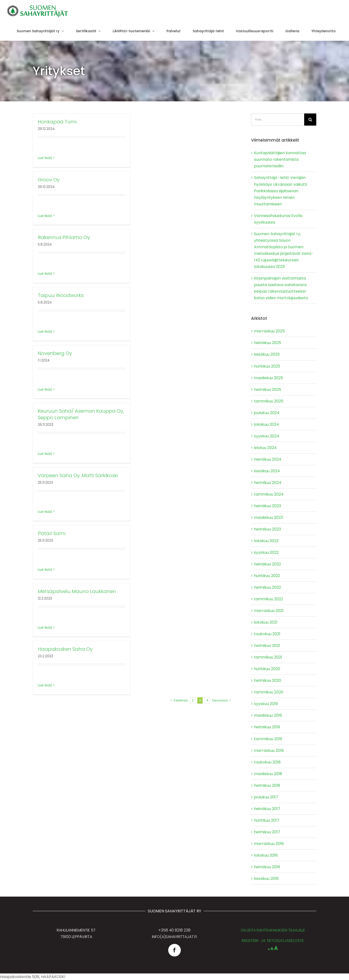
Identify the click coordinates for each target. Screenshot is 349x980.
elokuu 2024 (265, 448)
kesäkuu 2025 (267, 354)
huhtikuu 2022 (267, 576)
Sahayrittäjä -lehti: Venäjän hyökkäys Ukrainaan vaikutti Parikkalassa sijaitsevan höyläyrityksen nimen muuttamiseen (281, 191)
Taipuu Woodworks (61, 295)
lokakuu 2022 (266, 541)
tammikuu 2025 (269, 401)
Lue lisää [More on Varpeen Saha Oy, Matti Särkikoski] (45, 512)
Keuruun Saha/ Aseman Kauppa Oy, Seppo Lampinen (81, 414)
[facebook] (174, 950)
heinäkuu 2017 (267, 809)
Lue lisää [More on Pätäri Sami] (45, 570)
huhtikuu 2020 (267, 669)
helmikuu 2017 (267, 832)
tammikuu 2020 (269, 692)
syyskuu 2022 (266, 552)
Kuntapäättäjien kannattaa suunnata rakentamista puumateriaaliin (280, 159)
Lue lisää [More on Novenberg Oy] (45, 389)
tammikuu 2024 (269, 494)
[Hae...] (278, 120)
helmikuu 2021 (267, 646)
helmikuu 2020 (268, 680)
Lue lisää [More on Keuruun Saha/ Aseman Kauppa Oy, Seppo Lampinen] (45, 454)
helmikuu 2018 (267, 785)
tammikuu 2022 (269, 599)
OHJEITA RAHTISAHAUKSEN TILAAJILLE (273, 930)
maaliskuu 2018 (268, 774)
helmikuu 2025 (268, 390)
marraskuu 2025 (269, 331)
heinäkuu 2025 (268, 343)
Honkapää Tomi (57, 122)
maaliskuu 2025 (269, 378)
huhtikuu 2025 (267, 366)
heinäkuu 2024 (268, 459)
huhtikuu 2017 (267, 820)
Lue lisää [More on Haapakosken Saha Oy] (45, 685)
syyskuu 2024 (267, 436)
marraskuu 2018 (269, 751)
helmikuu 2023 (267, 529)
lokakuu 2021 (266, 622)
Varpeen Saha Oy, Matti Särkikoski (78, 475)
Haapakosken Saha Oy (65, 649)
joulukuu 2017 (266, 797)
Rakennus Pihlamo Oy (64, 237)
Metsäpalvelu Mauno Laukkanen (77, 591)
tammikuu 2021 (268, 657)
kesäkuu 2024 (267, 471)
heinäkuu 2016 (267, 867)
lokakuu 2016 (266, 855)
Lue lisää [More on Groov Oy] (45, 216)
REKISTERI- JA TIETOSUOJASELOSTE (273, 941)
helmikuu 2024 (268, 483)
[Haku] (310, 120)
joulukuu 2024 (267, 413)
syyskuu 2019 (266, 704)
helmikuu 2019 (267, 727)
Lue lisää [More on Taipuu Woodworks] (45, 331)
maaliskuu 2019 (268, 715)
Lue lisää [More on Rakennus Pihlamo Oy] (45, 273)
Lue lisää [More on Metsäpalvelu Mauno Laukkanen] (45, 627)
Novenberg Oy (55, 353)
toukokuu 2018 (267, 762)
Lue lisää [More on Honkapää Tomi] (45, 158)
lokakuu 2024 (266, 424)
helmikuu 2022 (267, 587)
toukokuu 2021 (267, 634)
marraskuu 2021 (269, 611)
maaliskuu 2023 (268, 518)
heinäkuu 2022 (267, 564)
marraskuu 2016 (269, 844)
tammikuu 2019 (268, 739)
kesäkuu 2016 (266, 879)
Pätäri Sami (52, 533)
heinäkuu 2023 (267, 506)
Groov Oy (49, 180)
